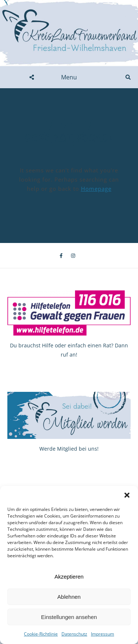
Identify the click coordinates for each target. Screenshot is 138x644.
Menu (69, 77)
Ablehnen (69, 597)
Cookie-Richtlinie (41, 634)
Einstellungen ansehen (69, 617)
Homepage (96, 189)
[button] (127, 495)
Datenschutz (74, 634)
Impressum (102, 634)
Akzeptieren (69, 577)
